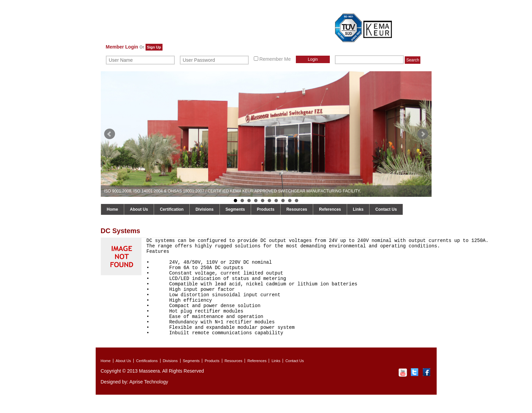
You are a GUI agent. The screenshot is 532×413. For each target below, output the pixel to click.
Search (413, 60)
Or (142, 47)
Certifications (147, 379)
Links (358, 209)
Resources (297, 209)
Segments (235, 209)
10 (297, 201)
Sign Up (154, 47)
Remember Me (272, 59)
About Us (139, 209)
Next (423, 134)
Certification (172, 209)
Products (266, 209)
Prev (110, 134)
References (330, 209)
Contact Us (386, 209)
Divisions (204, 209)
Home (112, 209)
